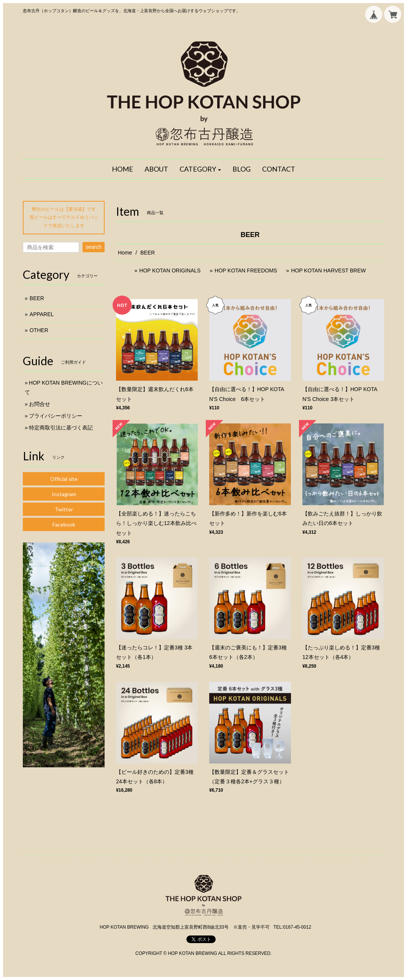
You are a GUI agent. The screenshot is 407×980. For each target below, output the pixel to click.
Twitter (64, 509)
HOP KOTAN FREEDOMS (246, 270)
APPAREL (42, 314)
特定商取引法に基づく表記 (61, 428)
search (94, 247)
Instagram (64, 494)
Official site (64, 479)
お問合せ (40, 404)
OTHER (39, 330)
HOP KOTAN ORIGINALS (170, 270)
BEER (37, 298)
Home (125, 253)
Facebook (64, 524)
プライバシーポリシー (56, 416)
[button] (200, 169)
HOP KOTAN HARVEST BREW (328, 270)
